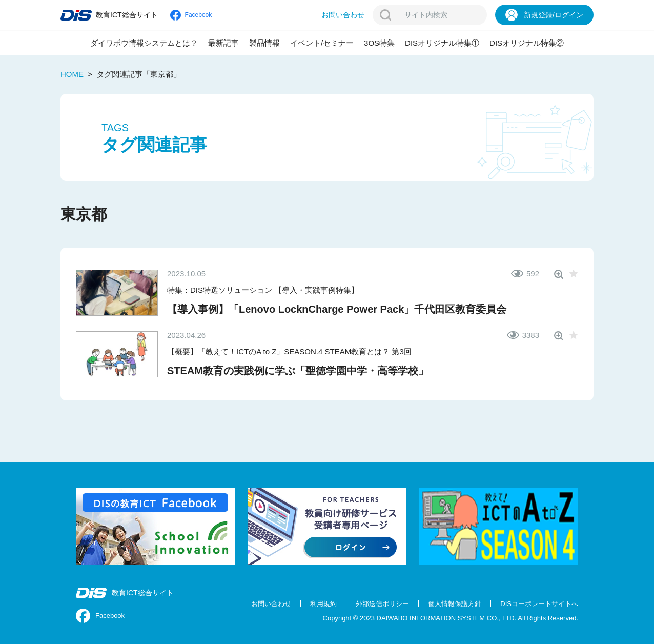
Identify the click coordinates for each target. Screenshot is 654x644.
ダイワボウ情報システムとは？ (144, 43)
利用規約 (323, 604)
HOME (72, 74)
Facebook (100, 616)
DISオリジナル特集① (442, 43)
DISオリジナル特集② (527, 43)
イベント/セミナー (322, 43)
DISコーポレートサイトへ (539, 604)
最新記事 (223, 43)
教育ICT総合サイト (125, 593)
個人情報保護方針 (455, 604)
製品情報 (264, 43)
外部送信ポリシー (382, 604)
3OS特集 (379, 43)
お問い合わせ (271, 604)
